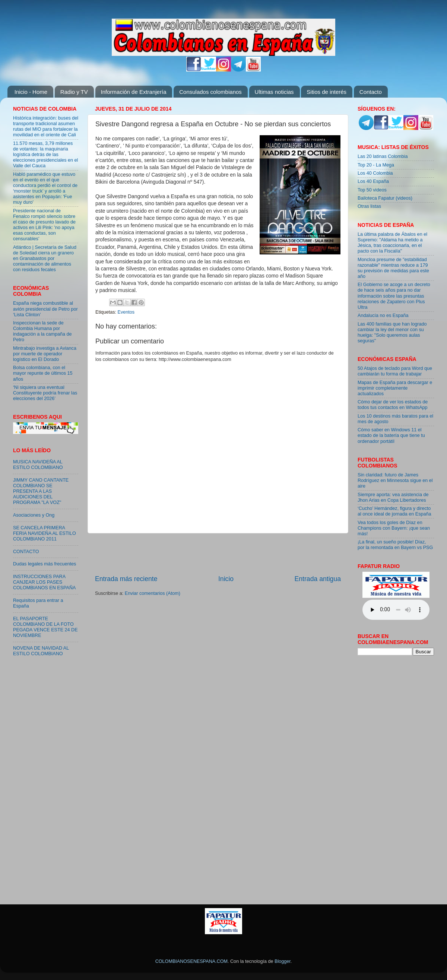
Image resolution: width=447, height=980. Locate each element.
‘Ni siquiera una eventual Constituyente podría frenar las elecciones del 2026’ (45, 393)
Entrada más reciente (126, 579)
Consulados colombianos (210, 92)
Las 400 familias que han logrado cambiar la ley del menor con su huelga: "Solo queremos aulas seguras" (392, 332)
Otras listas (369, 206)
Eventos (126, 312)
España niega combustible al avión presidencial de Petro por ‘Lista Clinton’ (45, 309)
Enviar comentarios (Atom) (153, 593)
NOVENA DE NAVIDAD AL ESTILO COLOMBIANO (41, 651)
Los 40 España (373, 181)
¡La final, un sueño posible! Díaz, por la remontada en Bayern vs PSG (395, 545)
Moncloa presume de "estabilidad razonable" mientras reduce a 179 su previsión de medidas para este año (393, 268)
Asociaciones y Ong (34, 515)
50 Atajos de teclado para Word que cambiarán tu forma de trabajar (395, 371)
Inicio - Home (31, 92)
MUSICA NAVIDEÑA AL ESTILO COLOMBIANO (38, 465)
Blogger (283, 961)
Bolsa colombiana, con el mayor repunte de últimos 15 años (43, 373)
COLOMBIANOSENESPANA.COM (191, 961)
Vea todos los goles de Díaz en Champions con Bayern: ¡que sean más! (394, 528)
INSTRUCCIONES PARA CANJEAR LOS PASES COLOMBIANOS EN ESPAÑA (44, 582)
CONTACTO (26, 552)
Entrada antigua (318, 579)
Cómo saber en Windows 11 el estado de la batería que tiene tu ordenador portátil (391, 435)
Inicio (226, 579)
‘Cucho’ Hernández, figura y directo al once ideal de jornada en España (394, 511)
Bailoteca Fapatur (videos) (385, 198)
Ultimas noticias (274, 92)
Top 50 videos (372, 190)
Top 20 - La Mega (376, 165)
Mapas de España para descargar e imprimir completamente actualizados (395, 388)
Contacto (371, 92)
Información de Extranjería (134, 92)
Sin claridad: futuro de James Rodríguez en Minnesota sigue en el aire (395, 481)
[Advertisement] (218, 554)
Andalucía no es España (383, 315)
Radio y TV (74, 92)
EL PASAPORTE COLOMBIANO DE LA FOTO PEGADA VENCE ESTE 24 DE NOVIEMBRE (45, 627)
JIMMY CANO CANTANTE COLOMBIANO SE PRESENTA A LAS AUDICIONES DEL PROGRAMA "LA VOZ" (41, 491)
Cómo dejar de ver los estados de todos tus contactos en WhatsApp (393, 405)
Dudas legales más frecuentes (45, 564)
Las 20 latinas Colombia (383, 156)
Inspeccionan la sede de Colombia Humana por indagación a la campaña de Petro (42, 331)
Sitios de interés (326, 92)
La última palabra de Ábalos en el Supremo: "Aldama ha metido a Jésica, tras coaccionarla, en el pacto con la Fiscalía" (392, 243)
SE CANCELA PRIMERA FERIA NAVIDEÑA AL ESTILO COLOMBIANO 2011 (45, 533)
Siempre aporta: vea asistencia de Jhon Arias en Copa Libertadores (393, 497)
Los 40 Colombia (375, 173)
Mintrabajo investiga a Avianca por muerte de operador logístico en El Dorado (45, 354)
